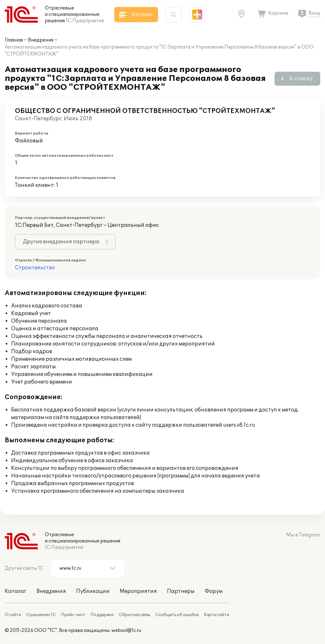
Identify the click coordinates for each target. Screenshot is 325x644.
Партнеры (181, 591)
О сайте (13, 615)
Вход (314, 13)
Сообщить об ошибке (177, 615)
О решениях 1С (41, 615)
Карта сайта (216, 615)
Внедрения (41, 40)
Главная (14, 40)
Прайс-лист (73, 615)
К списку (301, 79)
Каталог (16, 591)
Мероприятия (138, 591)
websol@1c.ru (126, 631)
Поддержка (102, 615)
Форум (214, 591)
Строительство (35, 268)
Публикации (93, 591)
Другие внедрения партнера (61, 242)
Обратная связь (134, 615)
